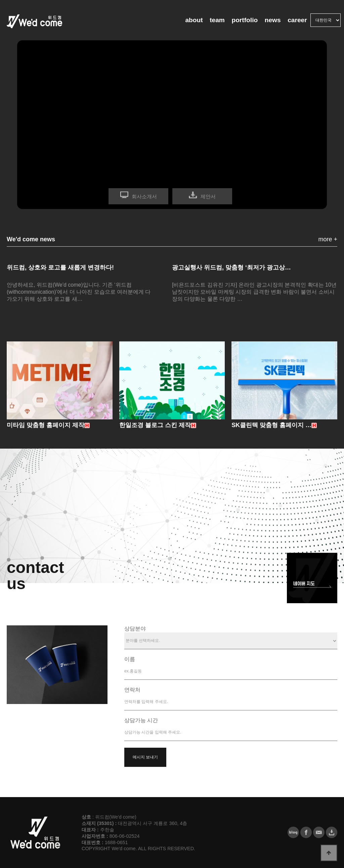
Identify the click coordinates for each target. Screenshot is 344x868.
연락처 (132, 690)
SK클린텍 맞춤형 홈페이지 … (271, 425)
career (297, 20)
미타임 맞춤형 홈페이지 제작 (46, 425)
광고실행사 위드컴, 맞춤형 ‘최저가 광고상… (231, 267)
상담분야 (135, 629)
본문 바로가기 (0, 0)
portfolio (245, 20)
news (273, 20)
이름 (130, 659)
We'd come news (31, 239)
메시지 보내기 (145, 757)
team (217, 20)
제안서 (208, 196)
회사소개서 (144, 196)
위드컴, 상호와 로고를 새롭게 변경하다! (60, 267)
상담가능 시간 (141, 720)
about (194, 20)
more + (328, 239)
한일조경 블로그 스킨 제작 (155, 425)
